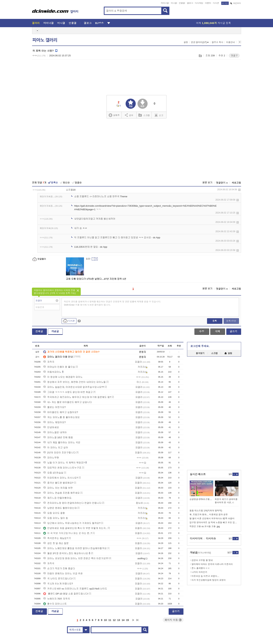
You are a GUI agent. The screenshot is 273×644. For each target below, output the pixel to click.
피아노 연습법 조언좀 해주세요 (61, 493)
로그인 (225, 3)
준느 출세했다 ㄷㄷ (201, 568)
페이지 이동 (173, 620)
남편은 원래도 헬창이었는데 (60, 508)
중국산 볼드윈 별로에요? (58, 483)
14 (123, 620)
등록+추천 (231, 321)
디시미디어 (196, 539)
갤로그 (190, 3)
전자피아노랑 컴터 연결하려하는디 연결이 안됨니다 (72, 503)
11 (110, 620)
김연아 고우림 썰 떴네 (202, 560)
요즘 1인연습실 (53, 473)
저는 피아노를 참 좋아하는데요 (61, 417)
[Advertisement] (136, 150)
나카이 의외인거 (199, 572)
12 (114, 620)
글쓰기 (234, 331)
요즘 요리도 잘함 (54, 513)
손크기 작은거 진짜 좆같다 (59, 568)
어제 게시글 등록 (213, 23)
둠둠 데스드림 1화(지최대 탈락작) (206, 511)
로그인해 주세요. (200, 346)
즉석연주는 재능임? (56, 538)
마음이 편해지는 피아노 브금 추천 (63, 574)
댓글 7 (234, 56)
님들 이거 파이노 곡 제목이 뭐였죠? (64, 463)
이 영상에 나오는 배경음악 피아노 (63, 377)
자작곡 (49, 362)
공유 (129, 115)
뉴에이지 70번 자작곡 (57, 599)
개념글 (55, 331)
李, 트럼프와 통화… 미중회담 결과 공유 (209, 515)
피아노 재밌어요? (54, 422)
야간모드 (236, 3)
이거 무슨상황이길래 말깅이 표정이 (209, 580)
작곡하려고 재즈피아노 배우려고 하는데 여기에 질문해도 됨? (77, 397)
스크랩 (200, 56)
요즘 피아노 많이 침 (56, 518)
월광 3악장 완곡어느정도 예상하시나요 (66, 553)
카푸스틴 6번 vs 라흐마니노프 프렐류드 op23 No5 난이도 (75, 589)
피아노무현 (51, 458)
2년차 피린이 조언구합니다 (59, 453)
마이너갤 (165, 3)
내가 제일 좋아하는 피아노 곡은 (62, 443)
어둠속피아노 (52, 372)
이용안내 (230, 42)
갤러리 (36, 23)
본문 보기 (207, 183)
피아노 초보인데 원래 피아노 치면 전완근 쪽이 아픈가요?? (76, 558)
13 (119, 620)
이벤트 (208, 3)
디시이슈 (211, 539)
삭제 (239, 190)
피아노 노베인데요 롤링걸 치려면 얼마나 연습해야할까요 (75, 548)
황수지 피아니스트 (55, 604)
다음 (133, 620)
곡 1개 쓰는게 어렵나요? (58, 584)
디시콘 (216, 3)
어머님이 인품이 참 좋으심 (59, 367)
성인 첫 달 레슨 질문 (56, 543)
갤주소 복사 (217, 42)
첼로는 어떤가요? (54, 407)
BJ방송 (99, 23)
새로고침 (236, 183)
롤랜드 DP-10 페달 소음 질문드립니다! (66, 594)
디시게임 (199, 3)
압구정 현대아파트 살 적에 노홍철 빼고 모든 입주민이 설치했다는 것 (214, 523)
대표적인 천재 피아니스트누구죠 (62, 468)
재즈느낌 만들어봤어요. (58, 498)
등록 (215, 321)
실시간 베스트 (198, 474)
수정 (202, 331)
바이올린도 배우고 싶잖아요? (61, 412)
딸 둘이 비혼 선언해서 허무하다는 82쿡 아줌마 (212, 519)
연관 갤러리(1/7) (200, 42)
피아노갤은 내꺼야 (55, 432)
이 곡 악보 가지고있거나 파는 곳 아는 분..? (68, 533)
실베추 (114, 115)
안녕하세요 (51, 427)
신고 (159, 115)
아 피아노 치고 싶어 (56, 448)
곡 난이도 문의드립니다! (58, 579)
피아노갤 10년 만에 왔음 (58, 437)
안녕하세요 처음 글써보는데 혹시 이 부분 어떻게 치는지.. (75, 528)
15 (128, 620)
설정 (186, 42)
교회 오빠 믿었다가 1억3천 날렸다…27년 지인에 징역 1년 (96, 279)
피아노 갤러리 (45, 40)
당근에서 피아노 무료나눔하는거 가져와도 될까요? (72, 523)
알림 (228, 353)
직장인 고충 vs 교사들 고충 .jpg (205, 526)
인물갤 (182, 3)
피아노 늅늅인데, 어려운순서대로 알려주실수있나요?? (74, 387)
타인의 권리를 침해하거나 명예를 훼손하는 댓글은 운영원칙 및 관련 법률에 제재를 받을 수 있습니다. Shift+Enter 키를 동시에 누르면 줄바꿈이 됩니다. (113, 303)
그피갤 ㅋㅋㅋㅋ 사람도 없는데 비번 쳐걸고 (68, 392)
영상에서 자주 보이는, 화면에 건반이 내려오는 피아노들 (74, 382)
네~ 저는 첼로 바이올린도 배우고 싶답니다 (67, 402)
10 (105, 620)
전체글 (39, 331)
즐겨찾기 (200, 353)
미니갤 (174, 3)
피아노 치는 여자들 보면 (58, 488)
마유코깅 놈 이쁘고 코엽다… (205, 576)
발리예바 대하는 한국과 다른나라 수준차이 (212, 564)
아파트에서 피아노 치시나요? (61, 478)
